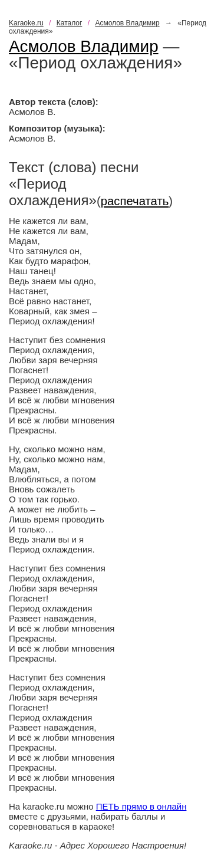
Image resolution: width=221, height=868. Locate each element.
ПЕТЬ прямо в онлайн (141, 806)
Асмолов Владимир (127, 23)
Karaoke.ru (26, 23)
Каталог (70, 23)
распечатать (135, 201)
